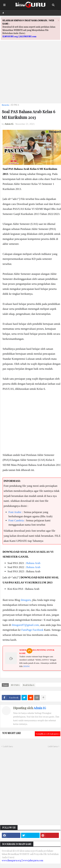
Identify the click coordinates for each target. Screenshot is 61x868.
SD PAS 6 (15, 105)
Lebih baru (8, 746)
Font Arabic (15, 512)
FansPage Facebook (32, 630)
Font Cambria (16, 520)
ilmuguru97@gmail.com (25, 625)
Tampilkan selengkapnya (48, 734)
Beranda (5, 105)
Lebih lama (53, 746)
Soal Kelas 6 (29, 685)
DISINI (26, 666)
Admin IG (40, 708)
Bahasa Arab (33, 563)
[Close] (59, 20)
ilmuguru (26, 600)
